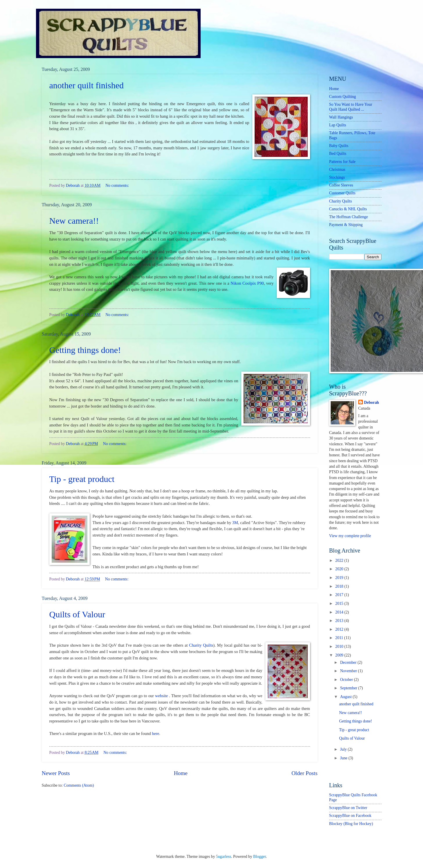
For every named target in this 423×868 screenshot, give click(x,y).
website (161, 696)
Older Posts (305, 773)
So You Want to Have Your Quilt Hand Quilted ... (351, 107)
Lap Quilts (338, 125)
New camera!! (74, 221)
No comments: (117, 185)
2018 (340, 586)
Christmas (337, 170)
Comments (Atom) (79, 785)
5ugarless (224, 857)
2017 (340, 595)
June (344, 758)
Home (181, 773)
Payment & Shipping (346, 225)
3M (235, 523)
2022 (340, 561)
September (349, 688)
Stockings (337, 177)
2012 (340, 629)
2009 (340, 655)
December (349, 662)
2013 (340, 621)
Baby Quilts (339, 146)
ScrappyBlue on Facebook (350, 816)
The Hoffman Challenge (349, 217)
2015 (340, 604)
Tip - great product (82, 479)
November (349, 671)
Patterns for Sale (342, 162)
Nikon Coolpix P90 (247, 283)
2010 (340, 646)
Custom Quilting (343, 97)
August (346, 697)
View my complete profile (350, 536)
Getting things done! (85, 350)
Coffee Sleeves (341, 185)
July (344, 749)
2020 (340, 569)
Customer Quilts (342, 193)
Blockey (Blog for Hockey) (351, 824)
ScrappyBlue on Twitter (348, 808)
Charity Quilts (201, 645)
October (347, 680)
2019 (340, 578)
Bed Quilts (338, 154)
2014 (340, 612)
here (155, 734)
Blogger (260, 857)
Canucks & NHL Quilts (348, 209)
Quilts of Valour (77, 614)
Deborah (371, 402)
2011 (340, 638)
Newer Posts (56, 773)
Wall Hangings (341, 117)
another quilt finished (87, 85)
